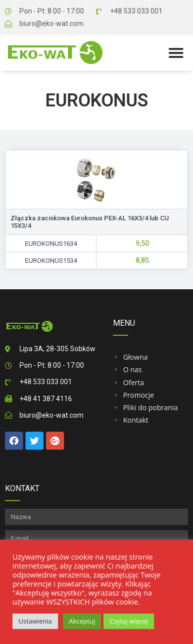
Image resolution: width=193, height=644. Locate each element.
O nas (132, 369)
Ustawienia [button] (35, 621)
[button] (176, 53)
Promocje (138, 395)
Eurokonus (97, 100)
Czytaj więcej (129, 621)
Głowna (135, 357)
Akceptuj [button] (82, 621)
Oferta (133, 382)
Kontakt (136, 420)
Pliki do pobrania (150, 407)
